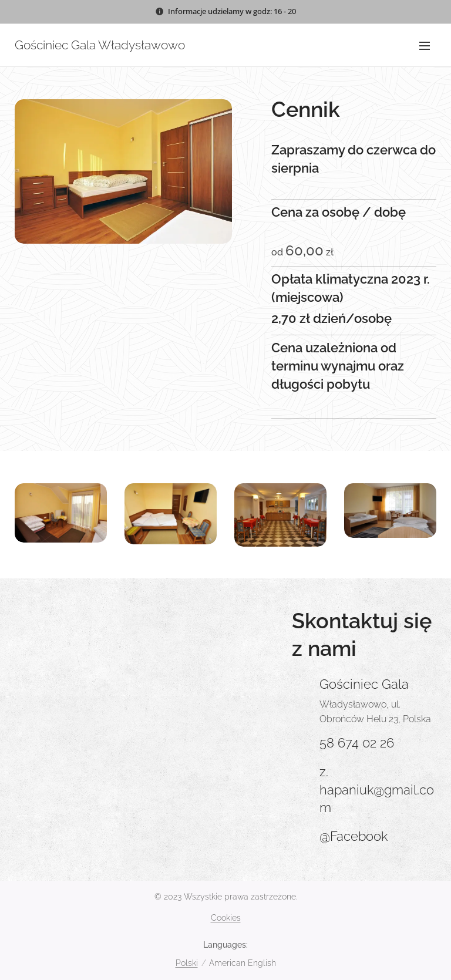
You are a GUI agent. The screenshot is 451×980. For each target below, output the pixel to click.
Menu (425, 46)
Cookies (226, 918)
